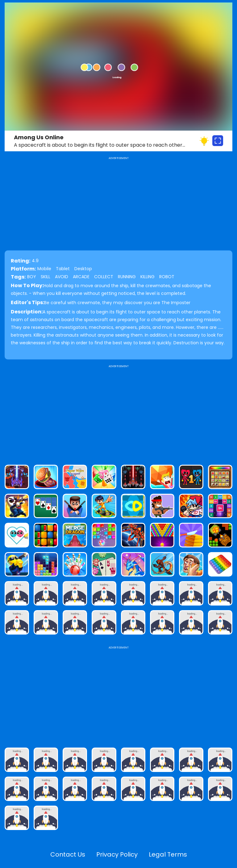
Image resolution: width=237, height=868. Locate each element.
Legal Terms (168, 854)
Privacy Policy (117, 854)
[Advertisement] (118, 412)
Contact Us (68, 854)
